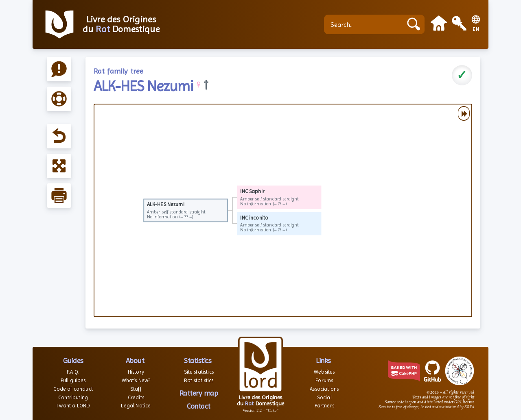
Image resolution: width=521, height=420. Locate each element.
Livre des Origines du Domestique (121, 24)
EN (476, 29)
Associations (324, 389)
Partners (324, 406)
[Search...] (365, 24)
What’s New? (136, 380)
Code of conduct (73, 389)
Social (324, 397)
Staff (136, 389)
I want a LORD (73, 406)
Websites (324, 372)
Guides (73, 360)
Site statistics (199, 372)
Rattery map (199, 393)
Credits (136, 397)
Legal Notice (136, 406)
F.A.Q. (73, 372)
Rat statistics (199, 380)
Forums (324, 380)
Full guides (73, 380)
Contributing (73, 397)
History (136, 372)
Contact (199, 406)
